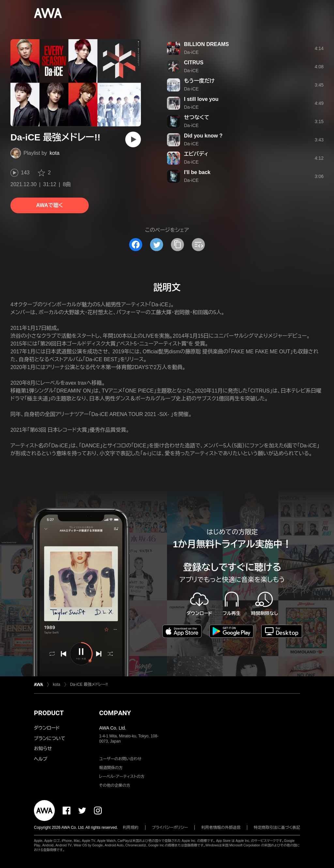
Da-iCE (191, 52)
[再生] (133, 139)
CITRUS (194, 63)
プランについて (50, 738)
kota (54, 153)
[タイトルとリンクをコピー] (177, 245)
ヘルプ (41, 759)
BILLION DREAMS (206, 44)
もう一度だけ (199, 81)
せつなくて (197, 117)
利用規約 (131, 828)
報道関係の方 (111, 768)
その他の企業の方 (115, 785)
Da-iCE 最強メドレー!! (89, 684)
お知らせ (43, 748)
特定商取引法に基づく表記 (277, 828)
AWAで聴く (50, 205)
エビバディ (196, 154)
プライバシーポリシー (170, 828)
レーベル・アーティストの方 (122, 777)
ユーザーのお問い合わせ (120, 759)
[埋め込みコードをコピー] (198, 245)
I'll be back (197, 172)
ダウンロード (47, 728)
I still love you (201, 99)
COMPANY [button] (115, 713)
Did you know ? (203, 136)
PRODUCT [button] (49, 713)
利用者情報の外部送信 (221, 828)
